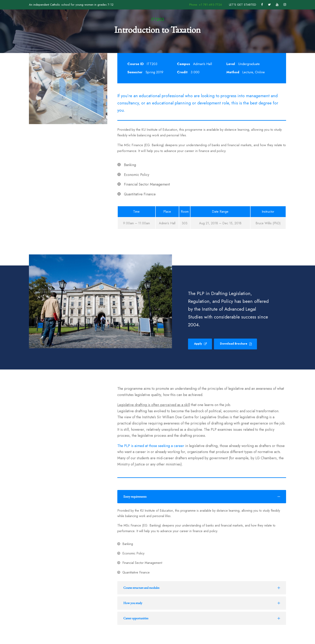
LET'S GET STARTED (243, 5)
